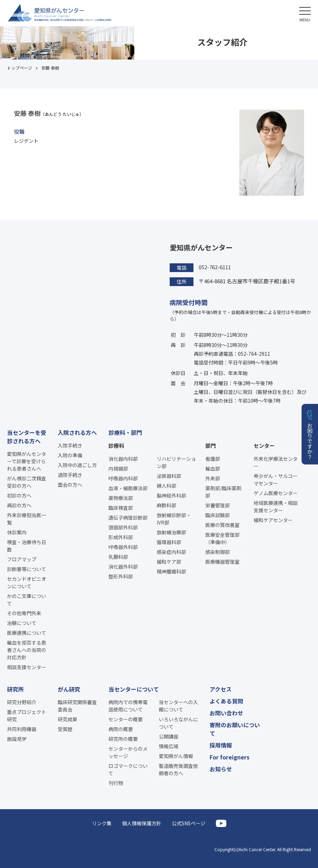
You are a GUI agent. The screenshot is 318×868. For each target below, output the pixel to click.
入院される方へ (77, 432)
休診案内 (17, 532)
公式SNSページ (189, 823)
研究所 (15, 689)
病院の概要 (121, 729)
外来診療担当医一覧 (27, 519)
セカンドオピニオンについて (27, 582)
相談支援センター (27, 667)
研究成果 (68, 719)
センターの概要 (126, 719)
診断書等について (27, 569)
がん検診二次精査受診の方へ (27, 482)
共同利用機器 (22, 729)
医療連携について (27, 633)
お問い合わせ (226, 713)
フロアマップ (22, 559)
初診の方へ (19, 495)
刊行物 (116, 783)
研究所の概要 (123, 739)
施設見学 (17, 739)
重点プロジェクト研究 (27, 716)
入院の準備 (70, 455)
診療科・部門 (125, 432)
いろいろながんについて (178, 723)
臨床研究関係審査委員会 (77, 706)
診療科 (116, 446)
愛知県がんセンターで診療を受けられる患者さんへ (27, 461)
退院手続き (70, 475)
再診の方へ (19, 505)
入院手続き (70, 445)
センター (264, 446)
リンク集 (102, 823)
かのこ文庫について (27, 600)
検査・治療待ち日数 (27, 546)
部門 (211, 446)
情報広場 (169, 746)
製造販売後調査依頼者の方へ (178, 769)
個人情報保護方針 (142, 823)
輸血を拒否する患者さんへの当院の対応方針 (27, 650)
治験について (22, 623)
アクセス (221, 689)
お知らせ (221, 769)
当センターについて (134, 689)
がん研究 (69, 689)
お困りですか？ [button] (310, 441)
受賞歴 (65, 729)
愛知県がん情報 (176, 756)
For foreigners (229, 757)
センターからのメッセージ (128, 752)
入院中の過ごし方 (77, 465)
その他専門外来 (24, 613)
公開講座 (169, 736)
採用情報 (221, 745)
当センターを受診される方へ (27, 437)
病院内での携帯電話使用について (128, 706)
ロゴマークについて (128, 769)
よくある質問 (226, 701)
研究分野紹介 (22, 702)
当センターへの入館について (178, 706)
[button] (305, 13)
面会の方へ (70, 485)
